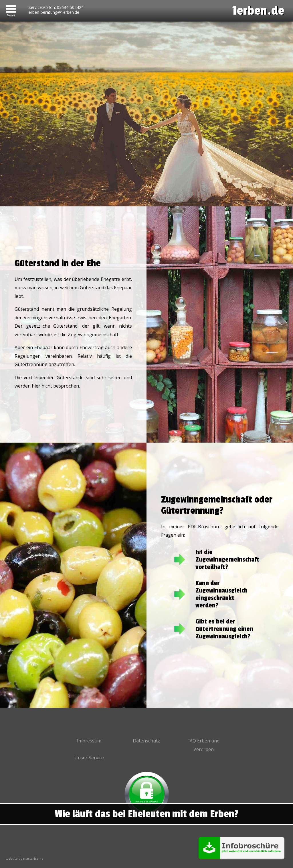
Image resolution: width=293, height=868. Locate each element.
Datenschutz (146, 741)
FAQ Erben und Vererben (203, 745)
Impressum (89, 741)
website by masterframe (25, 858)
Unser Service (89, 758)
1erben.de (258, 11)
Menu (11, 14)
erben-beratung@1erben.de (54, 12)
